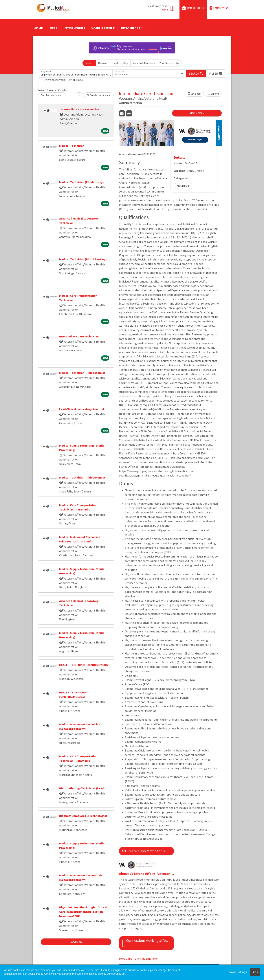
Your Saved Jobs (169, 63)
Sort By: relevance (51, 95)
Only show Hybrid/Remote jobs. (63, 80)
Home (38, 28)
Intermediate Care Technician (79, 109)
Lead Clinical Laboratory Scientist (82, 409)
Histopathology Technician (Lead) (82, 788)
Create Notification (99, 95)
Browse (103, 63)
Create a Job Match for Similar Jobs (148, 851)
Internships (75, 28)
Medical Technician (72, 146)
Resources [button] (131, 28)
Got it (255, 972)
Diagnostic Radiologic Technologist (83, 816)
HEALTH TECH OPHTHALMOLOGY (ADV (84, 665)
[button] (215, 73)
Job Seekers (193, 8)
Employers (219, 8)
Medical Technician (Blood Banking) (83, 259)
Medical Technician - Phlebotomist (82, 373)
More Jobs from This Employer (138, 959)
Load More (76, 942)
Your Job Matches (144, 63)
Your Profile (103, 28)
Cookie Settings (237, 972)
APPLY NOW (197, 113)
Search (89, 63)
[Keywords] (76, 73)
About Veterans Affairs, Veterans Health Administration (146, 874)
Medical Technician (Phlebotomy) (81, 182)
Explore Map (120, 63)
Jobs (53, 28)
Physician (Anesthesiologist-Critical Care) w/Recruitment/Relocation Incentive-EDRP (83, 912)
